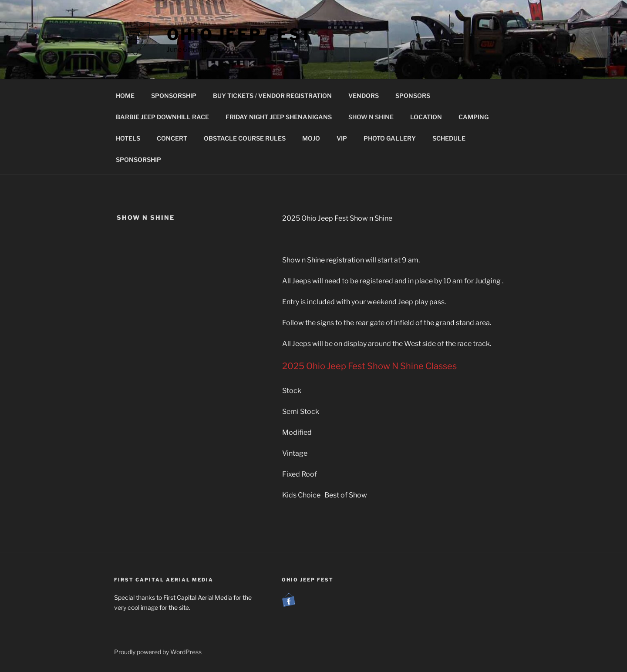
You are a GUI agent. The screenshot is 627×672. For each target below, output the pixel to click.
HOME (125, 96)
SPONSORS (413, 96)
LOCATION (426, 117)
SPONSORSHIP (174, 96)
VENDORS (364, 96)
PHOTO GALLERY (390, 138)
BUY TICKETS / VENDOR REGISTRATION (272, 96)
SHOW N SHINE (371, 117)
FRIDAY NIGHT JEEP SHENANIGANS (279, 117)
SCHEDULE (449, 138)
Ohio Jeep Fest (240, 34)
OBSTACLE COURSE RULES (245, 138)
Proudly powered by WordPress (158, 652)
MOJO (311, 138)
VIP (342, 138)
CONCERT (172, 138)
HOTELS (128, 138)
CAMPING (474, 117)
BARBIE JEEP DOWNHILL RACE (162, 117)
